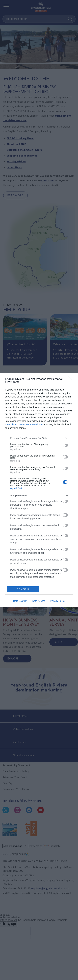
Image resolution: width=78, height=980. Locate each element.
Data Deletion (20, 601)
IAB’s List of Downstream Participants (24, 425)
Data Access (39, 601)
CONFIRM (23, 589)
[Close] (72, 379)
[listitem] (39, 438)
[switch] (65, 445)
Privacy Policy (58, 601)
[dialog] (39, 490)
